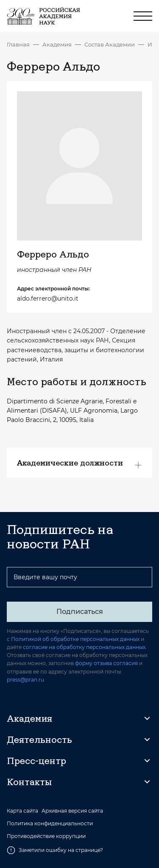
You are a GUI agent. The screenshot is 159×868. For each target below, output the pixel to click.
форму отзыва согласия (106, 663)
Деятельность (39, 739)
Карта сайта (22, 811)
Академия (57, 44)
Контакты (29, 782)
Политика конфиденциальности (50, 824)
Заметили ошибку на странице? (55, 850)
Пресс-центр (36, 761)
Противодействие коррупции (46, 836)
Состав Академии (110, 44)
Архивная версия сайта (72, 811)
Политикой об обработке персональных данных (75, 639)
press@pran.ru (25, 680)
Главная (18, 44)
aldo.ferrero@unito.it (48, 298)
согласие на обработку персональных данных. (85, 647)
